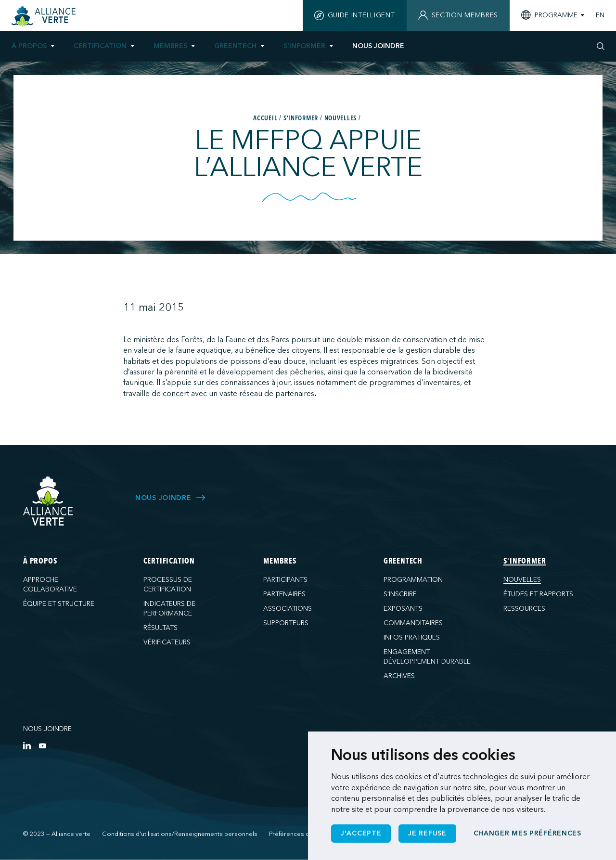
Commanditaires (413, 623)
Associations (288, 609)
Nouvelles (522, 580)
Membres (170, 46)
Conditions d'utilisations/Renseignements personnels (180, 834)
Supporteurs (286, 623)
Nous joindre (47, 729)
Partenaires (284, 594)
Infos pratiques (412, 637)
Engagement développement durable (427, 657)
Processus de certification (168, 584)
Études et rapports (538, 594)
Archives (399, 676)
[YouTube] (42, 745)
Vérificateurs (167, 642)
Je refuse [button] (427, 833)
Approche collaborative (50, 584)
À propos (29, 46)
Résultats (160, 628)
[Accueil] (45, 16)
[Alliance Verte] (48, 501)
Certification (100, 46)
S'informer (304, 46)
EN (600, 15)
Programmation (413, 580)
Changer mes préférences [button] (527, 833)
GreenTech (235, 46)
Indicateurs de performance (169, 609)
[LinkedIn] (27, 745)
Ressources (524, 609)
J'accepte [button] (361, 833)
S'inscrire (400, 594)
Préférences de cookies (304, 834)
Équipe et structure (59, 604)
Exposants (403, 609)
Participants (285, 580)
